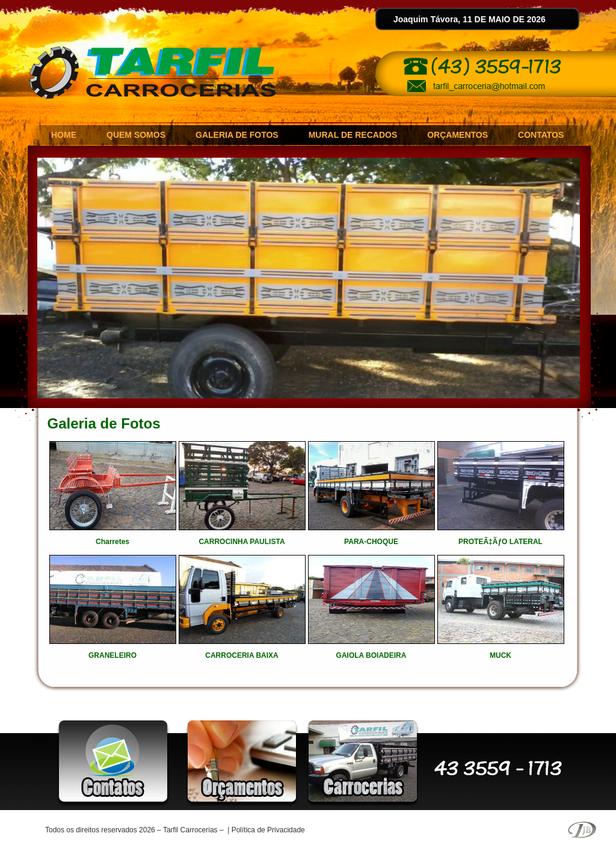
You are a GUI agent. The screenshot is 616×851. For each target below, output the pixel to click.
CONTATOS (541, 135)
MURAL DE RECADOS (353, 135)
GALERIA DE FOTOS (237, 135)
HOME (64, 135)
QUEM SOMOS (136, 135)
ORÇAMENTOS (457, 135)
